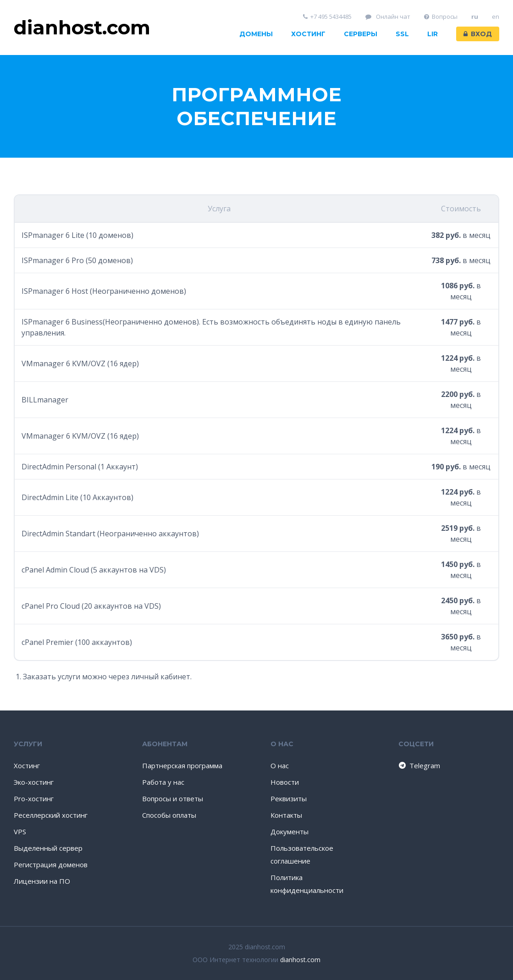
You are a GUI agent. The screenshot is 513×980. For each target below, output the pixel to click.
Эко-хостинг (34, 782)
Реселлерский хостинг (51, 815)
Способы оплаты (169, 815)
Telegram (419, 765)
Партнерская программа (182, 765)
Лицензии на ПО (42, 881)
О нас (280, 765)
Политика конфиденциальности (307, 884)
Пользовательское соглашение (302, 854)
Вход (478, 34)
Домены (256, 34)
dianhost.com (300, 960)
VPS (20, 831)
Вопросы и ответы (173, 798)
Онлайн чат (388, 17)
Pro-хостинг (34, 798)
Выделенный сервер (48, 848)
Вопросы (441, 17)
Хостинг (308, 34)
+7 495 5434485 (328, 17)
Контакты (286, 815)
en (496, 17)
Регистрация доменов (51, 864)
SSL (402, 34)
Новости (285, 782)
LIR (433, 34)
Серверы (361, 34)
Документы (290, 831)
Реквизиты (289, 798)
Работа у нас (163, 782)
